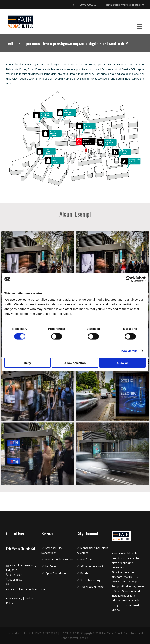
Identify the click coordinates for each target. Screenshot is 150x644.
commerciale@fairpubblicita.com (125, 5)
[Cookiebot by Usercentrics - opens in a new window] (128, 279)
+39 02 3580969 (87, 5)
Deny (27, 363)
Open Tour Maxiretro (58, 573)
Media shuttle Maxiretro (59, 559)
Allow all (123, 363)
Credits (84, 638)
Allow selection (75, 363)
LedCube (51, 566)
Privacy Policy (14, 598)
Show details (129, 351)
